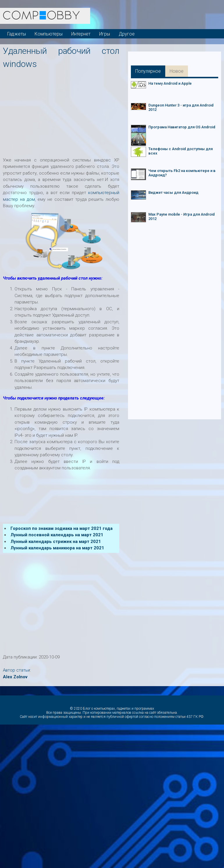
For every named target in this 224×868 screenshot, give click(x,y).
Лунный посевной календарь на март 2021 (57, 535)
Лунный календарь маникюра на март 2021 (57, 548)
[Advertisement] (113, 111)
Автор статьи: (17, 670)
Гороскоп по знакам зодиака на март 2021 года (62, 528)
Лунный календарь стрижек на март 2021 (56, 542)
